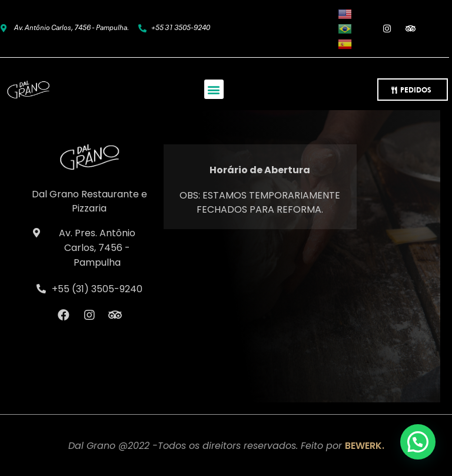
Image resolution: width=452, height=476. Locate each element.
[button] (214, 89)
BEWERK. (365, 446)
